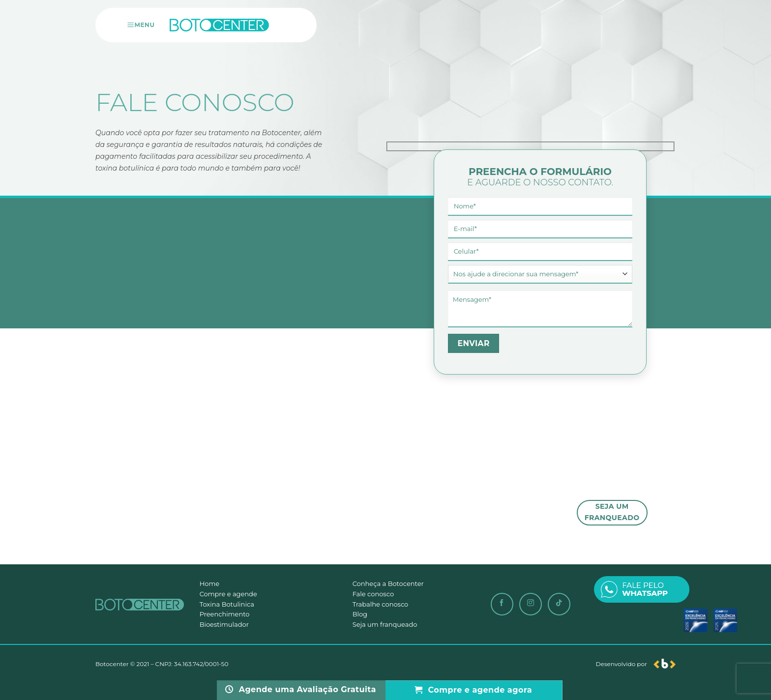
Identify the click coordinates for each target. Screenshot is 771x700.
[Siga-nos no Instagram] (531, 604)
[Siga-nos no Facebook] (502, 604)
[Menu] (142, 25)
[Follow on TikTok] (559, 604)
